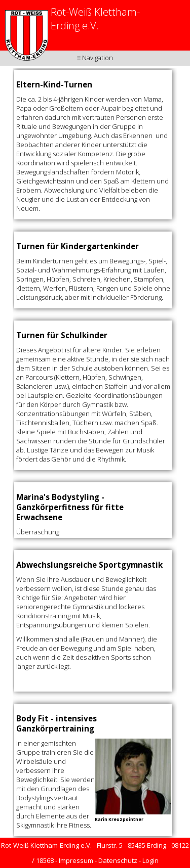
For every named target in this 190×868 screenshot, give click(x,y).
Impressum (76, 860)
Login (150, 860)
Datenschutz (118, 860)
